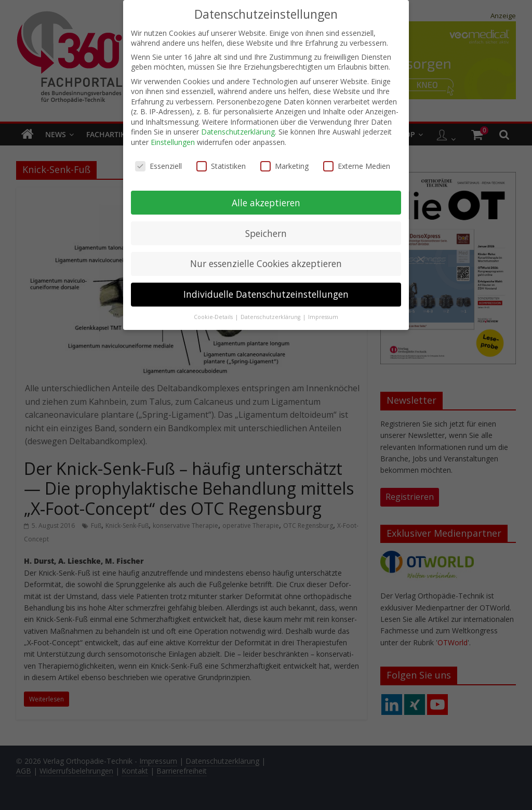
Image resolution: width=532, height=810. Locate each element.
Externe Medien (357, 164)
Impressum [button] (323, 315)
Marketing (284, 164)
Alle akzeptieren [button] (266, 201)
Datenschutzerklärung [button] (271, 315)
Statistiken (221, 164)
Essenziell (158, 164)
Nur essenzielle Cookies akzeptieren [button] (266, 262)
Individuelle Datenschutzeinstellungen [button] (266, 293)
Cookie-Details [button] (214, 315)
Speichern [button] (266, 231)
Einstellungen (173, 140)
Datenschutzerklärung (238, 130)
